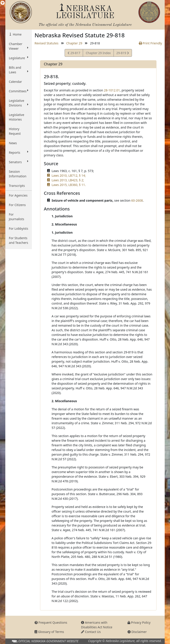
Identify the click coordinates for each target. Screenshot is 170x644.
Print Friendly (150, 43)
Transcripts (17, 186)
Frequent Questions (51, 622)
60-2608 (137, 200)
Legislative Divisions (19, 103)
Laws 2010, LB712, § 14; (69, 175)
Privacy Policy (139, 622)
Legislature (19, 58)
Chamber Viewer (19, 46)
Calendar (15, 82)
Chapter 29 (74, 43)
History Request (15, 131)
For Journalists (16, 217)
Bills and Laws (19, 70)
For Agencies (18, 195)
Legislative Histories (16, 117)
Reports (19, 152)
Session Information (18, 174)
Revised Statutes (46, 43)
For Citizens (17, 205)
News (13, 143)
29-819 (123, 54)
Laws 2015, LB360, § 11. (69, 185)
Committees (19, 91)
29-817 (74, 54)
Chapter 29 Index (98, 53)
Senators (19, 162)
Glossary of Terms (49, 632)
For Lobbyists (18, 228)
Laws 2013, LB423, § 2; (68, 180)
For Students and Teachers (18, 240)
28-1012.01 (112, 90)
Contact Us (91, 632)
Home (17, 34)
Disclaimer (137, 632)
